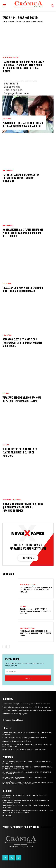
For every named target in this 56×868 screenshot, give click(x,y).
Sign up (28, 678)
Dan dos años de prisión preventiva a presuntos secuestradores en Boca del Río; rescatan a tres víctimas (28, 783)
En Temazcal (7, 816)
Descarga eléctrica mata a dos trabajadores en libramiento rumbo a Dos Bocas (22, 343)
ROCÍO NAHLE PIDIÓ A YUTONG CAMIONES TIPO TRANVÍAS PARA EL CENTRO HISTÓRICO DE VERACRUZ (36, 589)
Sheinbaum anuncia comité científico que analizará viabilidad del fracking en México (23, 507)
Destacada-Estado (28, 584)
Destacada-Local (11, 57)
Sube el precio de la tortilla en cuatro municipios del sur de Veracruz (20, 452)
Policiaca (7, 119)
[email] (28, 671)
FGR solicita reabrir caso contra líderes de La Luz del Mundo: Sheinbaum (21, 178)
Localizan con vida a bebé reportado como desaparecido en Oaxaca (23, 289)
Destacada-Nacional (12, 500)
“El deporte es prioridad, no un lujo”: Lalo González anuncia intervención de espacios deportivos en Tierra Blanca (23, 66)
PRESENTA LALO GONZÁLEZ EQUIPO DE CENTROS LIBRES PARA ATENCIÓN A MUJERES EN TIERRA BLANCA (36, 633)
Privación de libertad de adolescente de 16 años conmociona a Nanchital (23, 125)
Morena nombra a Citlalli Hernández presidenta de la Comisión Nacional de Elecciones (23, 233)
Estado (6, 393)
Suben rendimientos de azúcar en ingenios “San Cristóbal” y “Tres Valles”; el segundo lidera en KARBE (28, 812)
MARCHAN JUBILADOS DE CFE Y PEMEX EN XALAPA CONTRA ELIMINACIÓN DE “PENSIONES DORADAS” (35, 611)
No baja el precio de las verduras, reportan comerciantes (25, 738)
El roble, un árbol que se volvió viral (17, 741)
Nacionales (8, 170)
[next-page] (8, 647)
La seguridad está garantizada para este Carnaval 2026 (24, 750)
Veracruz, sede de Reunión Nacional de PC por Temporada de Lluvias (22, 399)
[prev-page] (4, 647)
